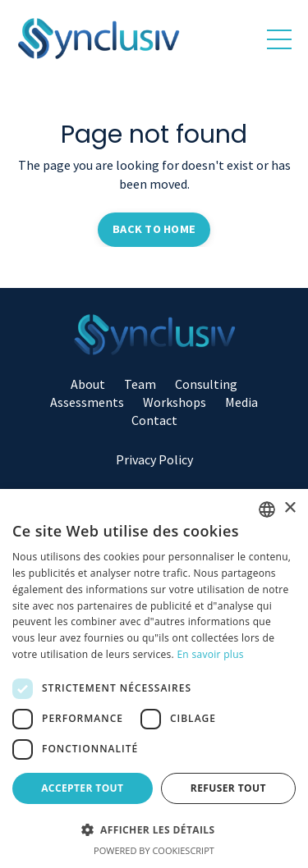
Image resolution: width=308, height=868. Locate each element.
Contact (154, 420)
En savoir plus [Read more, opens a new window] (210, 654)
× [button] (290, 508)
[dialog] (154, 678)
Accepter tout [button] (82, 788)
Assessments (87, 402)
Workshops (175, 402)
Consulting (206, 384)
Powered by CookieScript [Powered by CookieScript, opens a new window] (154, 850)
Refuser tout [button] (228, 788)
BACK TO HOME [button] (154, 229)
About (88, 384)
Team (140, 384)
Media (241, 402)
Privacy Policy (154, 459)
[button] (154, 829)
